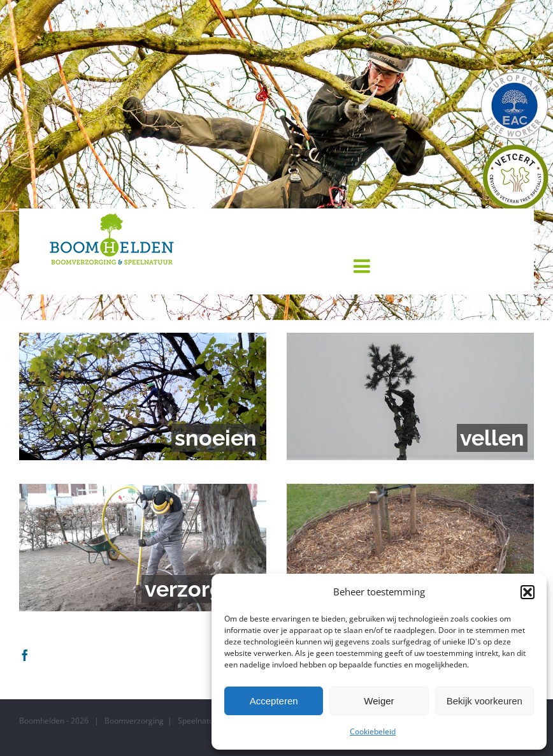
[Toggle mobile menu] (363, 266)
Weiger (379, 701)
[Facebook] (25, 655)
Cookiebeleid (373, 731)
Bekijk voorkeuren (485, 701)
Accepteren (274, 701)
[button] (528, 592)
